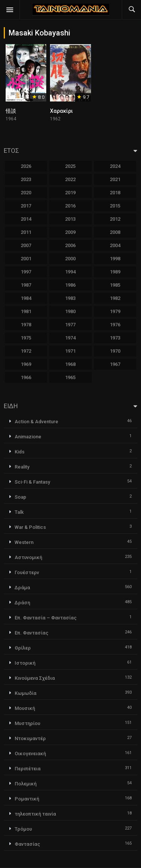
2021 (115, 179)
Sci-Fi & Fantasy (32, 482)
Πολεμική (26, 784)
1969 (26, 364)
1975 (26, 338)
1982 (115, 298)
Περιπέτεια (28, 769)
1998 (115, 259)
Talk (19, 512)
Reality (22, 467)
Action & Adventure (36, 422)
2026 (26, 166)
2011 (26, 232)
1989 (115, 272)
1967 (115, 364)
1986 (70, 285)
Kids (20, 452)
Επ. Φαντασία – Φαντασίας (46, 618)
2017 (26, 206)
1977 (70, 325)
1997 (26, 272)
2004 (115, 245)
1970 (115, 351)
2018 (115, 193)
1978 (26, 325)
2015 (115, 206)
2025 (70, 166)
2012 (115, 219)
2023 (26, 179)
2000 (70, 259)
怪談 (11, 111)
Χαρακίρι (61, 111)
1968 (70, 364)
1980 (70, 311)
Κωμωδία (26, 693)
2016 (70, 206)
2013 (70, 219)
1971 (70, 351)
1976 (115, 325)
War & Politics (30, 527)
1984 (26, 298)
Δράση (22, 603)
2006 (70, 245)
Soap (20, 497)
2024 (115, 166)
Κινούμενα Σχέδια (35, 678)
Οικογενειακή (30, 754)
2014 (26, 219)
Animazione (28, 437)
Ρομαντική (27, 799)
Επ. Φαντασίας (32, 633)
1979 (115, 311)
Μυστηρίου (27, 723)
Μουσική (25, 708)
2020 (26, 193)
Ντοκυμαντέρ (30, 738)
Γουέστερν (27, 572)
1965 (70, 377)
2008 (115, 232)
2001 (26, 259)
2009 (70, 232)
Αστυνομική (28, 557)
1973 (115, 338)
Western (24, 542)
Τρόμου (23, 829)
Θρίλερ (23, 648)
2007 (26, 245)
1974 (70, 338)
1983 (70, 298)
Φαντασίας (27, 844)
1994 (70, 272)
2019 (70, 193)
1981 (26, 311)
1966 (26, 377)
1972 (26, 351)
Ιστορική (25, 663)
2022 (70, 179)
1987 (26, 285)
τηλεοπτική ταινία (35, 814)
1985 (115, 285)
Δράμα (22, 588)
